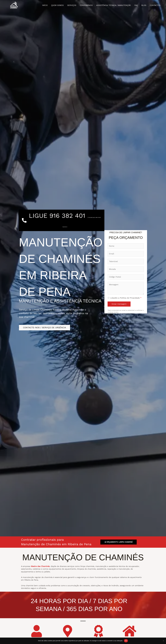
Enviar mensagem (119, 304)
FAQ (136, 5)
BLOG (144, 5)
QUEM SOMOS (57, 5)
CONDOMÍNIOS (86, 5)
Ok (126, 641)
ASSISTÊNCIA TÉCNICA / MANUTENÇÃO (114, 5)
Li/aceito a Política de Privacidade (126, 298)
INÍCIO (45, 5)
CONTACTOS (155, 5)
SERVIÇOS (72, 5)
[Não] (163, 641)
